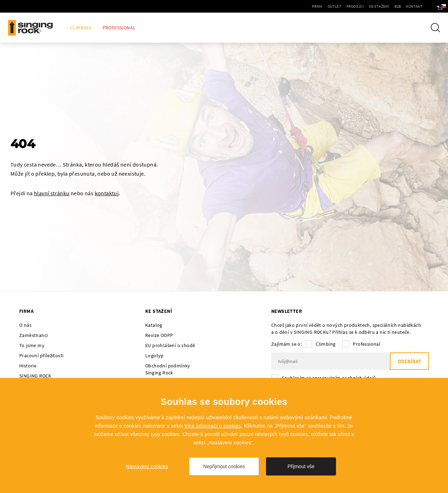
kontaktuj (107, 193)
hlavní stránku (52, 193)
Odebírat (409, 361)
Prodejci (335, 6)
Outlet (314, 6)
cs (431, 6)
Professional (119, 28)
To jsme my (32, 345)
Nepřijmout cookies (224, 466)
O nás (25, 325)
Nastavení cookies (147, 466)
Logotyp (155, 355)
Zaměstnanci (33, 335)
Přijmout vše (301, 466)
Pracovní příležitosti (41, 355)
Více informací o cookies (213, 426)
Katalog (154, 325)
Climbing (81, 28)
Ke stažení (359, 6)
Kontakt (394, 6)
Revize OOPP (159, 335)
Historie (28, 366)
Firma (297, 6)
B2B (378, 6)
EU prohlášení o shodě (170, 345)
